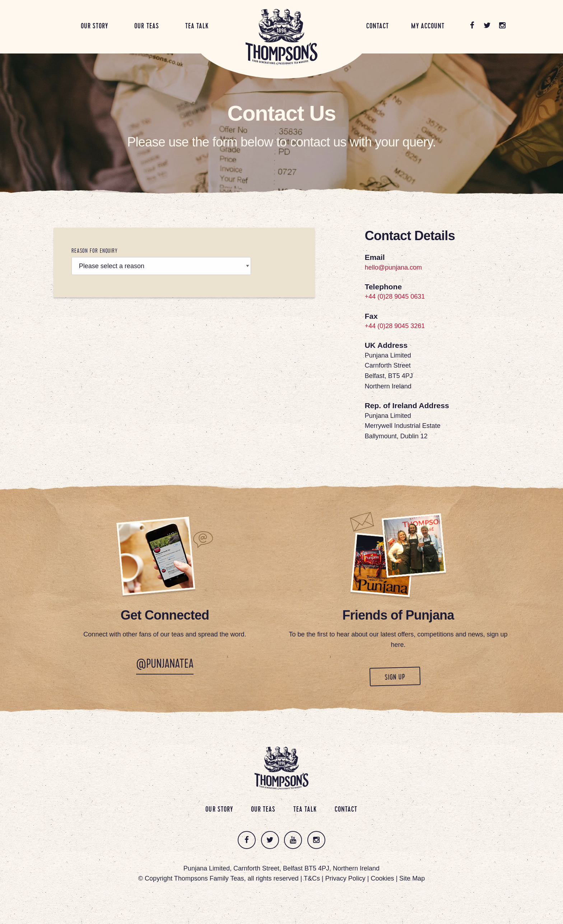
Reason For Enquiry (95, 252)
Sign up (388, 677)
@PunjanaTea (165, 666)
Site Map (412, 879)
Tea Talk (197, 27)
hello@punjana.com (393, 267)
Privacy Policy (345, 879)
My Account (428, 27)
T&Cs (312, 879)
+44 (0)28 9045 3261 (395, 326)
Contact (378, 27)
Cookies (382, 879)
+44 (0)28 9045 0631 (395, 297)
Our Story (94, 27)
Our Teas (146, 27)
